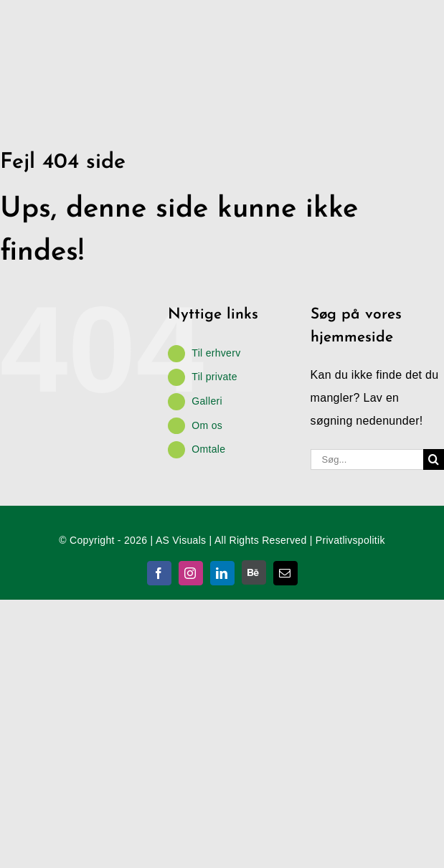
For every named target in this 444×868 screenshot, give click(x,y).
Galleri (207, 401)
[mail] (285, 573)
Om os (207, 425)
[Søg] (434, 459)
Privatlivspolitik (350, 540)
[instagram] (191, 573)
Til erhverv (216, 353)
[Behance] (254, 572)
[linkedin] (222, 573)
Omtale (208, 449)
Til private (214, 377)
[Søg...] (367, 459)
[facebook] (159, 573)
